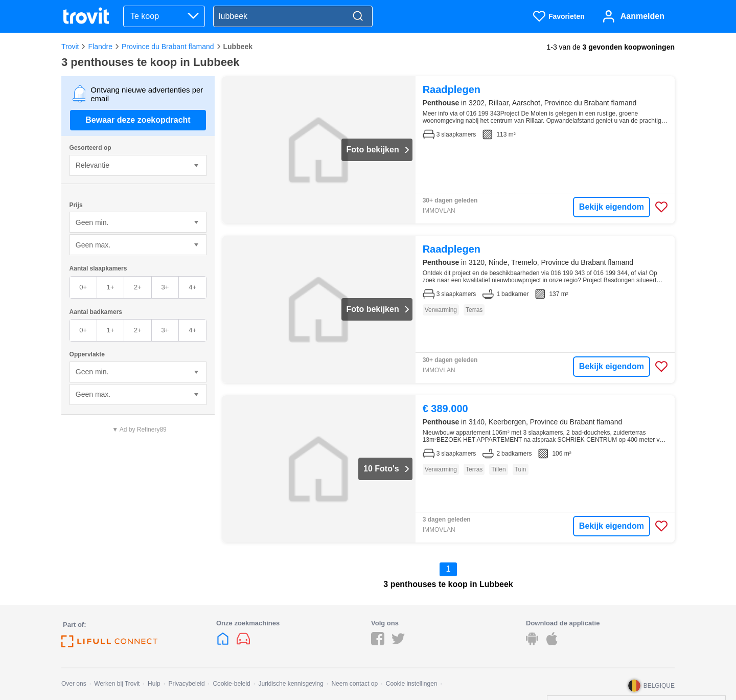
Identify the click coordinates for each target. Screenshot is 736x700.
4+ (192, 287)
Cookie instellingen (412, 684)
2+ (138, 287)
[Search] (358, 17)
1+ (111, 287)
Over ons (74, 684)
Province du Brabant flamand (168, 47)
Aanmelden (642, 16)
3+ (165, 287)
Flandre (100, 47)
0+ (83, 287)
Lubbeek (238, 47)
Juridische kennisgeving (291, 684)
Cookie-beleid (231, 684)
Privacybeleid (186, 684)
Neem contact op (354, 684)
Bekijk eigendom (612, 207)
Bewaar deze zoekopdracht (138, 120)
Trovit (70, 47)
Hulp (154, 684)
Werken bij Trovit (117, 684)
